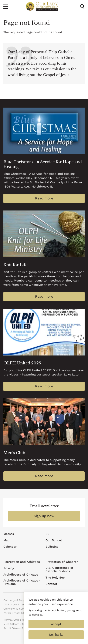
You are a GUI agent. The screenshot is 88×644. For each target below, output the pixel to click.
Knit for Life (15, 265)
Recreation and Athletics (22, 562)
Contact (51, 584)
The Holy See (55, 577)
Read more (44, 198)
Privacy (9, 568)
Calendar (10, 547)
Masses (9, 534)
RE (47, 534)
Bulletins (52, 547)
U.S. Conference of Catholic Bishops (59, 569)
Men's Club (14, 453)
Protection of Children (62, 562)
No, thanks (56, 638)
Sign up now (44, 516)
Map (6, 540)
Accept (56, 628)
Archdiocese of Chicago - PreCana (22, 582)
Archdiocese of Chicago (21, 574)
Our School (54, 540)
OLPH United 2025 (22, 363)
